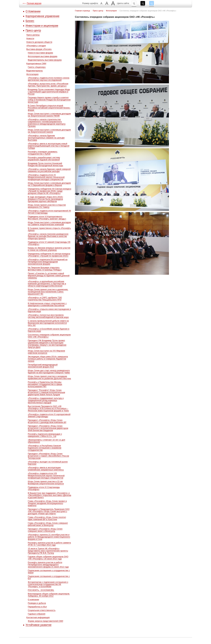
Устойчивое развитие (39, 625)
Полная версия (34, 3)
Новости (30, 38)
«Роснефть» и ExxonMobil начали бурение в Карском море (49, 330)
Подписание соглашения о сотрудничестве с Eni (49, 577)
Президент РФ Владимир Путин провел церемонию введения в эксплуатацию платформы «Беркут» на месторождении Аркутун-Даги (47, 344)
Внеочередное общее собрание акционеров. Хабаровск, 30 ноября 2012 (49, 595)
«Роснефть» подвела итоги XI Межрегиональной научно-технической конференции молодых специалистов (46, 177)
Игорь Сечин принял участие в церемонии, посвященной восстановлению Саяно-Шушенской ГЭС (48, 292)
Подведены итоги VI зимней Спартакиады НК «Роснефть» (49, 243)
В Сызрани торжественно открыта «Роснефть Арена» (49, 229)
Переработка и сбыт (37, 607)
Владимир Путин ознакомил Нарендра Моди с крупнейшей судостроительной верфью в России (49, 92)
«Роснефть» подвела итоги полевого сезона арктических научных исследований (49, 79)
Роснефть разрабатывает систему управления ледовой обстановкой (44, 159)
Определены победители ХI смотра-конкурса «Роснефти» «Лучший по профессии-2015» (49, 255)
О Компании (33, 11)
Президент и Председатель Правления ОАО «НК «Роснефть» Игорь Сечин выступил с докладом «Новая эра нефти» (49, 511)
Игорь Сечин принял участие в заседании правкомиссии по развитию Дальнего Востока (49, 377)
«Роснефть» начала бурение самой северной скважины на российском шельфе (49, 170)
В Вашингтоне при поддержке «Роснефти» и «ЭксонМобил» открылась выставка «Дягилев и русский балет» (50, 495)
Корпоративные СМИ (36, 63)
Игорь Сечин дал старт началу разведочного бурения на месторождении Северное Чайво (49, 372)
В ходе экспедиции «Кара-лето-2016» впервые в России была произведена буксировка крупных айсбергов (45, 199)
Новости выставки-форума (40, 53)
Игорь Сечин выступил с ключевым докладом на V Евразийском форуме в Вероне (49, 184)
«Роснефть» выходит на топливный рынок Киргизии (48, 463)
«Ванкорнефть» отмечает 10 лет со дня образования (47, 441)
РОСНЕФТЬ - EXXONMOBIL (41, 590)
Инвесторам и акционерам (42, 26)
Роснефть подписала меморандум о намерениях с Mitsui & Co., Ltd (45, 435)
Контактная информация (38, 617)
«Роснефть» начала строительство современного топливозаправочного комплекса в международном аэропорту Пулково (47, 123)
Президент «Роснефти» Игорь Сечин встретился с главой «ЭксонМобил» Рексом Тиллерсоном (48, 456)
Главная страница (83, 11)
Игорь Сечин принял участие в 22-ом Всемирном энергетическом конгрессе (46, 482)
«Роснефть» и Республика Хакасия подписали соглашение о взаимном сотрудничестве (45, 448)
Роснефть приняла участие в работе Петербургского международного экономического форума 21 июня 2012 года (48, 565)
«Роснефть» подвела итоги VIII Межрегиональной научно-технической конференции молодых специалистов (46, 476)
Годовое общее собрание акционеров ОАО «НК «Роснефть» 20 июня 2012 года (48, 558)
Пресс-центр (33, 30)
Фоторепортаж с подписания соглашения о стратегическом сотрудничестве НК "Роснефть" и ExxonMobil (48, 584)
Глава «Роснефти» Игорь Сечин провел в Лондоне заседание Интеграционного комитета (47, 503)
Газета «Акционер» (37, 67)
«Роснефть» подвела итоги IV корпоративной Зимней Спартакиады (49, 415)
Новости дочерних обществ (39, 42)
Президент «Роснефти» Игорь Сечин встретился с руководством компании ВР (47, 421)
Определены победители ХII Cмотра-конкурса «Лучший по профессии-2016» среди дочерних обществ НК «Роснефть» (50, 191)
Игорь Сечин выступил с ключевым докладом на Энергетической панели (49, 131)
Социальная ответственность (42, 610)
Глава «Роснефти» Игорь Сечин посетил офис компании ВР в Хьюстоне (47, 518)
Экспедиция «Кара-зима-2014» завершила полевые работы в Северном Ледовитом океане (48, 359)
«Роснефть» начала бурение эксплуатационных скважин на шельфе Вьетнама (46, 138)
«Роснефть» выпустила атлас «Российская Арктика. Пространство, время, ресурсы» (48, 85)
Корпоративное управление (43, 16)
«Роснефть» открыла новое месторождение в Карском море (49, 310)
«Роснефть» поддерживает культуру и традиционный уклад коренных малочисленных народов (46, 400)
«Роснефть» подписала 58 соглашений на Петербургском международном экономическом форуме (48, 262)
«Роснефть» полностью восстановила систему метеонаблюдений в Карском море (48, 316)
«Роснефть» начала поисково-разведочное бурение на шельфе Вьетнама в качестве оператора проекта (48, 236)
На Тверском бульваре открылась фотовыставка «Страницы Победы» (45, 269)
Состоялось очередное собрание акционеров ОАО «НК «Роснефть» (49, 336)
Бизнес (30, 21)
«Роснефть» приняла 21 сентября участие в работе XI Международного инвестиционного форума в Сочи (49, 537)
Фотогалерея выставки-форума (43, 56)
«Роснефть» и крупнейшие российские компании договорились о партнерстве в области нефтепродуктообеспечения (47, 284)
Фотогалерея (32, 74)
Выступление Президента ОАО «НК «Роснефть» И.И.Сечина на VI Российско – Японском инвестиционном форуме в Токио (48, 408)
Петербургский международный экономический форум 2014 (43, 366)
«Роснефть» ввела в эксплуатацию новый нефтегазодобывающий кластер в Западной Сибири (49, 146)
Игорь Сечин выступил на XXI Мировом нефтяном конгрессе (46, 352)
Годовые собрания (37, 614)
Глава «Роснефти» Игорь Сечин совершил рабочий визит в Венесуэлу (48, 524)
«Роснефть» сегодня (36, 46)
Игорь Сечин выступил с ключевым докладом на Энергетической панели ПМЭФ (49, 115)
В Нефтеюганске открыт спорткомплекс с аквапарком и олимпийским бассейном (47, 304)
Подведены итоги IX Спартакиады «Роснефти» (44, 488)
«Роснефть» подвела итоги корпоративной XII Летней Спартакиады (50, 212)
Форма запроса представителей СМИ (46, 621)
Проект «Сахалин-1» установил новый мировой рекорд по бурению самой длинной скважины (49, 276)
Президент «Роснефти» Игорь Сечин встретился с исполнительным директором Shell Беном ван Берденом (48, 428)
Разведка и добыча (37, 603)
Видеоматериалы (35, 71)
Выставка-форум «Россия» (39, 49)
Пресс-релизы (33, 35)
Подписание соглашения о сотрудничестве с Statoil (49, 572)
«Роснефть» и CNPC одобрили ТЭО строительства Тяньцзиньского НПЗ (45, 299)
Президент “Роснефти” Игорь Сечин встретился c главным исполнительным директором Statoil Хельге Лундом (47, 392)
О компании (33, 599)
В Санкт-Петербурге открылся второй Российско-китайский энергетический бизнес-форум (49, 108)
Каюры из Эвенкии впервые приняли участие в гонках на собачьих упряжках (49, 249)
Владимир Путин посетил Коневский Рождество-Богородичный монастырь (46, 164)
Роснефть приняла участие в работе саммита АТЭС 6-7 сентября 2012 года (49, 544)
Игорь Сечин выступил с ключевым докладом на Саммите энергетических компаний (49, 223)
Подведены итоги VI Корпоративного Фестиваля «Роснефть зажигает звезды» (47, 218)
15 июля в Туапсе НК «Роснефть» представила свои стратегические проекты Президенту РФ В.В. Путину (48, 551)
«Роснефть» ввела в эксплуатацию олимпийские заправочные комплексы (46, 469)
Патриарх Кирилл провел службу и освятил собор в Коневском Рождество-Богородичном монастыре (49, 100)
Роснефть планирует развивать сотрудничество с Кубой (43, 153)
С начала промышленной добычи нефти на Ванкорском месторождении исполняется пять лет (48, 323)
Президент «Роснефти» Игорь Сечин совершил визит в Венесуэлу (45, 530)
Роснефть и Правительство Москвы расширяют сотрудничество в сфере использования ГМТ (45, 384)
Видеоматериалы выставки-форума (45, 60)
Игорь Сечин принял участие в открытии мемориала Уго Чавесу (47, 206)
